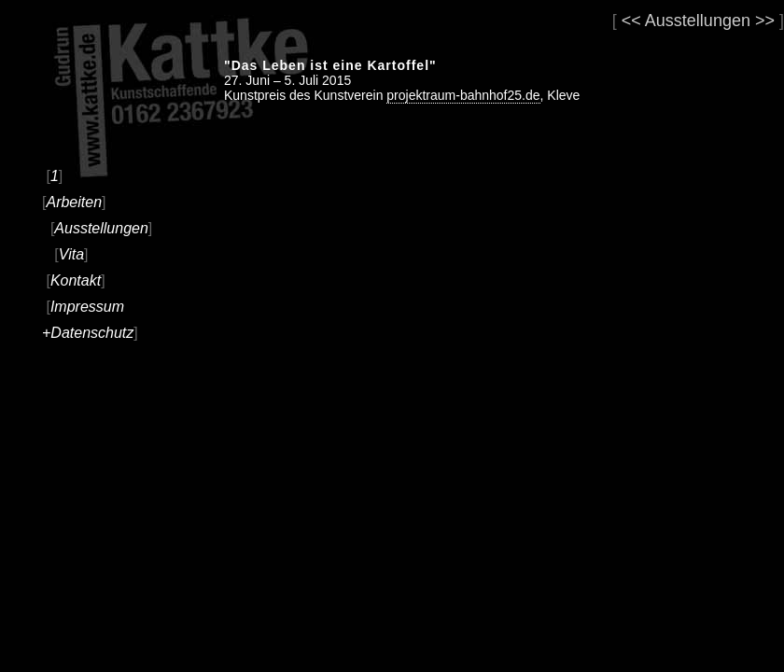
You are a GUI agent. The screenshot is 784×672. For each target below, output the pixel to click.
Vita (71, 254)
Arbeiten (74, 202)
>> (765, 21)
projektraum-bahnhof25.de (463, 95)
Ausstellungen (101, 228)
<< (631, 21)
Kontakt (76, 280)
